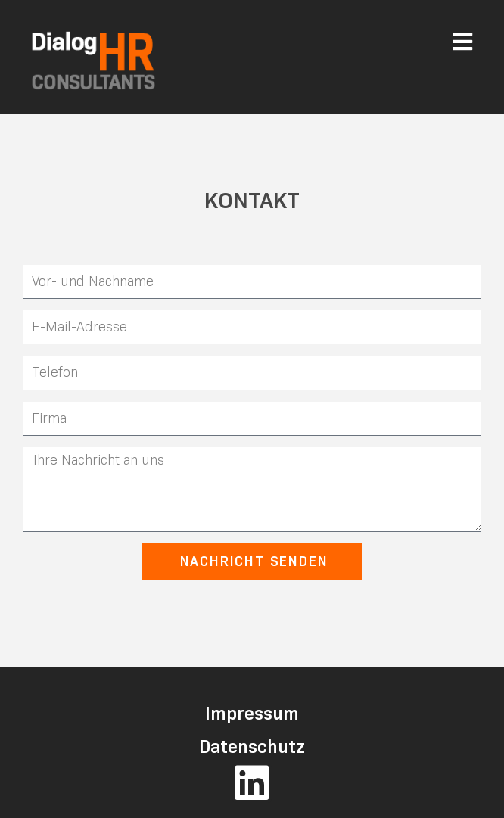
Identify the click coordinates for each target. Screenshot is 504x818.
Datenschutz (252, 746)
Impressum (252, 713)
